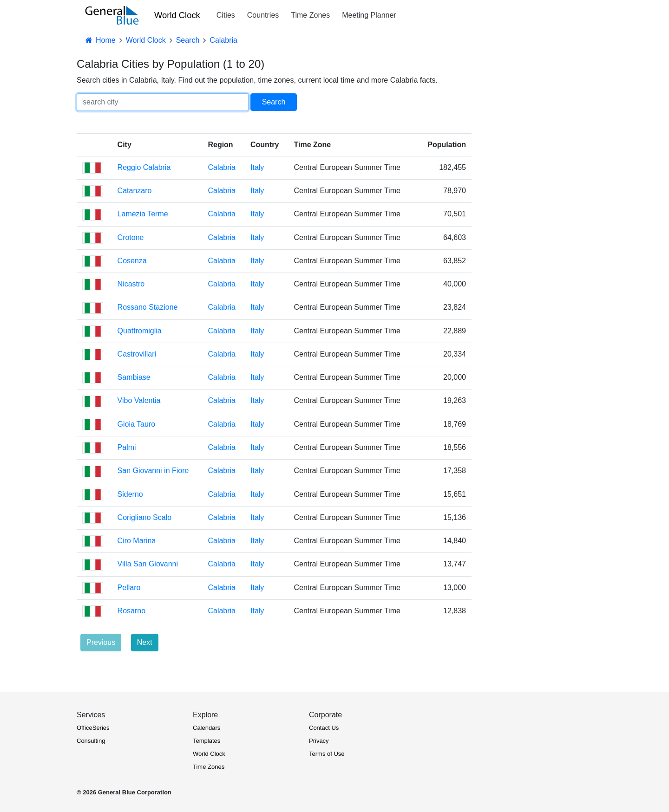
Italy (257, 167)
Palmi (127, 447)
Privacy (319, 741)
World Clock (177, 15)
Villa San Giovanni (148, 564)
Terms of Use (327, 754)
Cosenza (132, 261)
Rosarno (131, 611)
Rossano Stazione (148, 307)
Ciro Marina (137, 541)
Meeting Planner (369, 15)
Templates (207, 741)
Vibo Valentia (139, 400)
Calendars (207, 728)
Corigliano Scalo (145, 517)
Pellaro (129, 588)
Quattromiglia (140, 331)
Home (100, 40)
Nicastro (131, 284)
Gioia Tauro (137, 424)
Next (145, 642)
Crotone (131, 237)
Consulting (91, 741)
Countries (263, 15)
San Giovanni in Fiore (153, 471)
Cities (226, 15)
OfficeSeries (93, 728)
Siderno (130, 494)
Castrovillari (137, 354)
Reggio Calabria (144, 167)
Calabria (222, 167)
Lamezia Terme (143, 214)
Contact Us (324, 728)
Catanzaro (135, 191)
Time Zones (310, 15)
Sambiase (134, 377)
